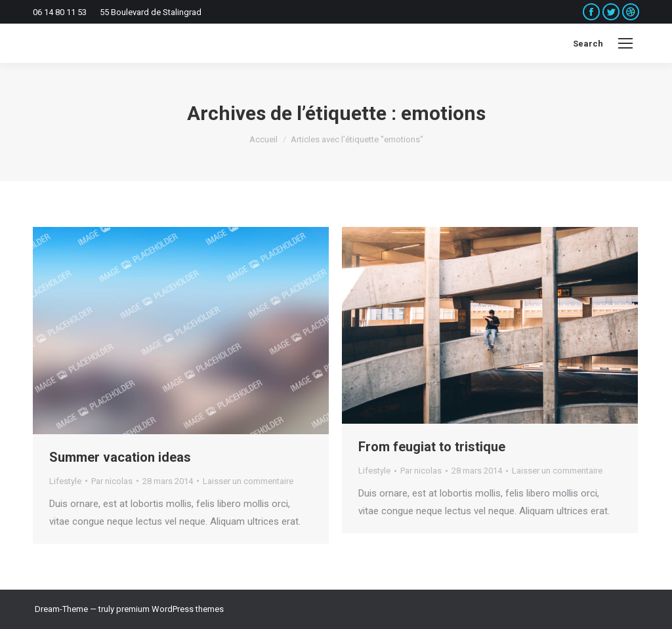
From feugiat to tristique (432, 447)
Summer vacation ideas (120, 457)
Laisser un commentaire (248, 481)
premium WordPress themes (170, 609)
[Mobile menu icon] (625, 43)
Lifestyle (65, 481)
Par (112, 481)
